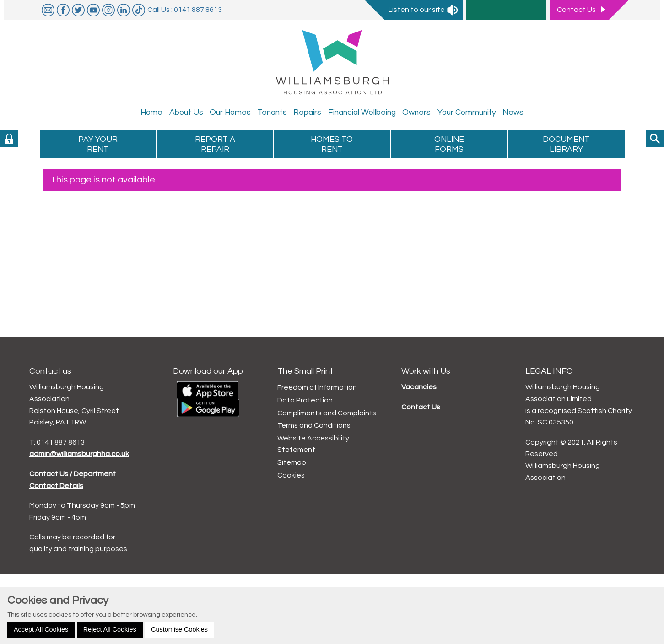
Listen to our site (424, 10)
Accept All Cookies (41, 629)
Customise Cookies (179, 629)
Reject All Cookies (110, 629)
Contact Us (421, 407)
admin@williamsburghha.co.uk (79, 454)
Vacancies (419, 387)
